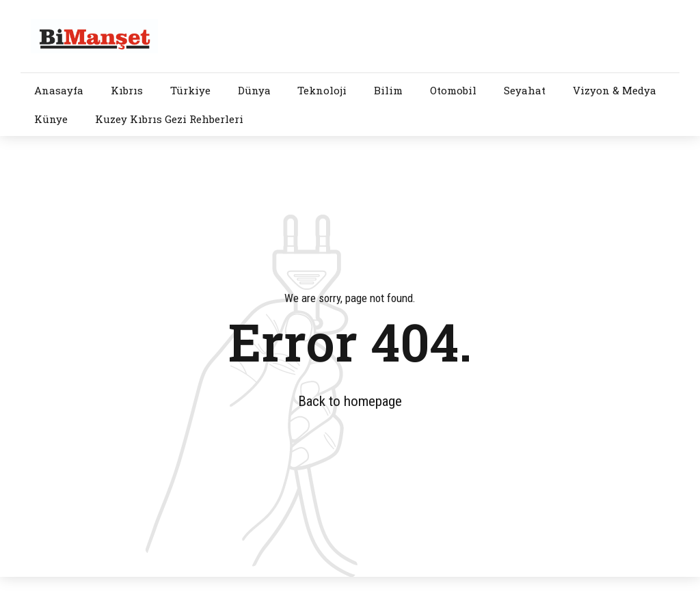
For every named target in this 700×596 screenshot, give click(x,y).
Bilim (388, 90)
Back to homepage (350, 401)
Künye (51, 119)
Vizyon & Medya (615, 90)
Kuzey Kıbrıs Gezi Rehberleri (169, 119)
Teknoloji (322, 90)
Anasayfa (59, 90)
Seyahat (525, 90)
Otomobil (453, 90)
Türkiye (190, 90)
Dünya (254, 90)
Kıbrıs (127, 90)
